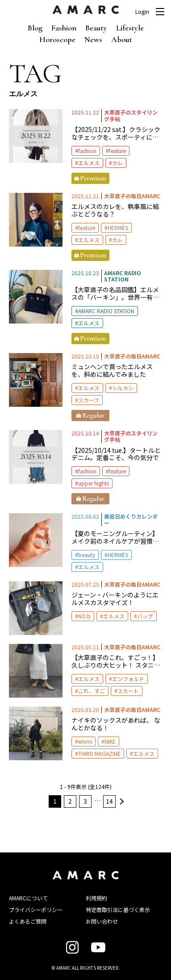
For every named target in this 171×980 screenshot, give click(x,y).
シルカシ (123, 388)
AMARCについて (28, 898)
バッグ (145, 616)
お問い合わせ (102, 921)
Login (142, 12)
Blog (35, 28)
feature (117, 151)
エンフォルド (128, 679)
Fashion (64, 28)
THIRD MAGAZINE (99, 753)
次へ (121, 801)
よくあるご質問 (28, 921)
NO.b (84, 616)
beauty (87, 555)
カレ (117, 163)
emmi (85, 741)
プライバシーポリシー (36, 910)
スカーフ (89, 400)
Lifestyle (130, 28)
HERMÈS (118, 228)
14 (109, 801)
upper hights (94, 483)
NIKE (110, 741)
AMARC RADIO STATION (106, 311)
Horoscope (57, 39)
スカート (128, 691)
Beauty (96, 28)
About (122, 39)
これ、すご (92, 691)
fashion (87, 151)
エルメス (89, 163)
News (93, 39)
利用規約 (96, 898)
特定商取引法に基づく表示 (118, 910)
